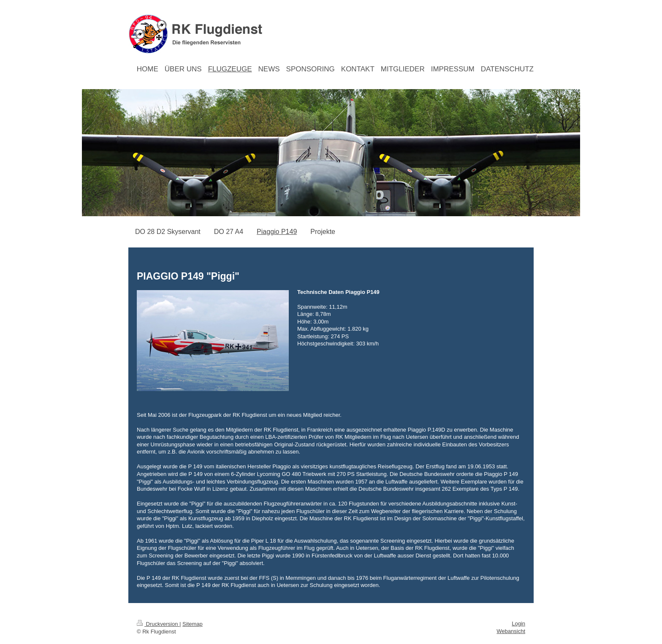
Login (518, 624)
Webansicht (511, 631)
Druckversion (158, 624)
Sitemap (193, 624)
